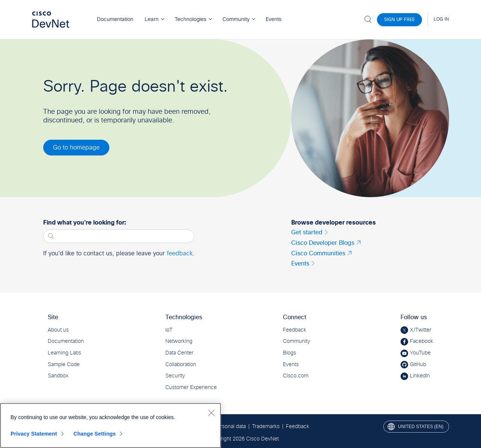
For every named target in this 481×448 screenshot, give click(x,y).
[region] (110, 425)
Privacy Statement (34, 434)
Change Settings (95, 434)
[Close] (211, 413)
